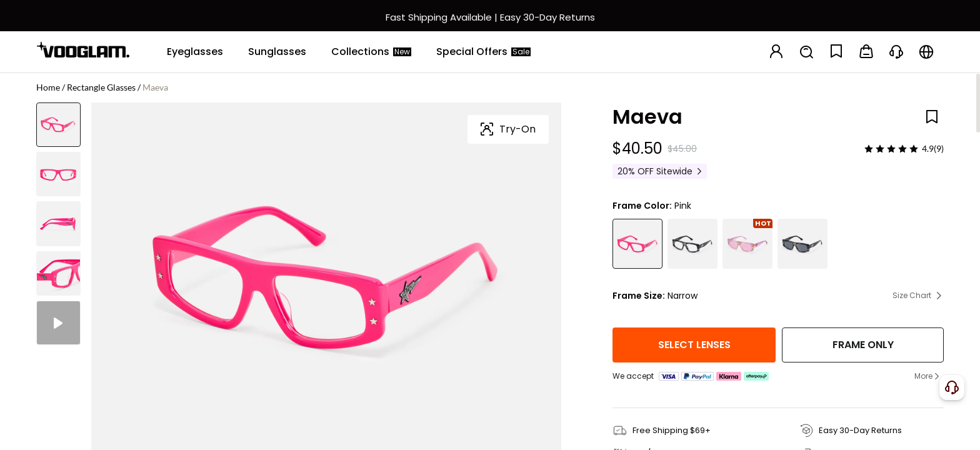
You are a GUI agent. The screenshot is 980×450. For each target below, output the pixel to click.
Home (48, 87)
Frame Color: (642, 206)
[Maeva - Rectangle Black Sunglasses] (802, 244)
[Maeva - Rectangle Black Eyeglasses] (692, 244)
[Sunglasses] (277, 52)
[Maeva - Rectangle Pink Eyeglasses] (637, 244)
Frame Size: (639, 296)
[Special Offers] (483, 52)
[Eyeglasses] (195, 52)
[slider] (891, 149)
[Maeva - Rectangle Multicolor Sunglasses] (747, 244)
